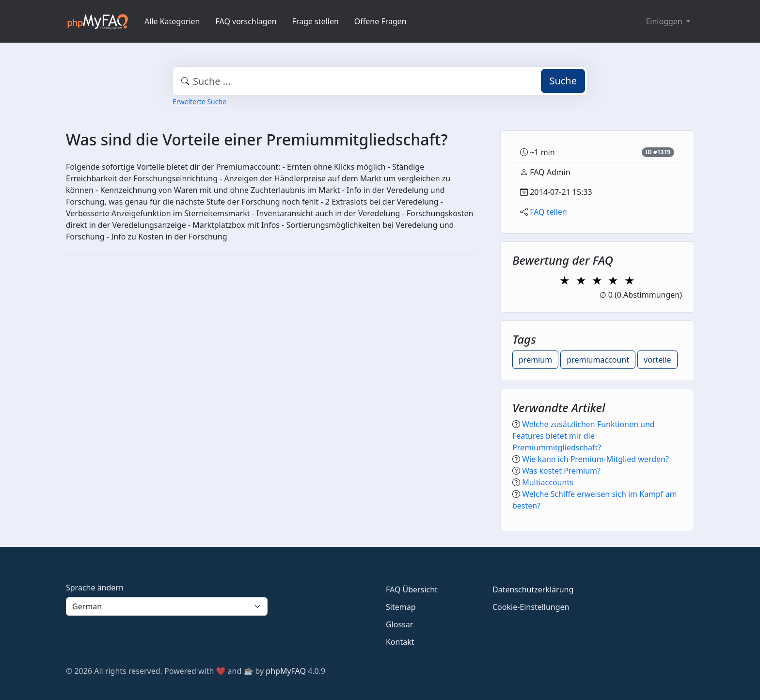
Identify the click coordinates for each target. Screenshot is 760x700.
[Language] (167, 606)
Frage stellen (316, 21)
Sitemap (401, 607)
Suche (563, 81)
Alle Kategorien (172, 21)
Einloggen (665, 21)
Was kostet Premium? (561, 471)
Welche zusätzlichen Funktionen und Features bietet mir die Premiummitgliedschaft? (584, 436)
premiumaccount (598, 360)
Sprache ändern (95, 588)
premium (535, 360)
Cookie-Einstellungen (531, 607)
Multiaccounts (548, 482)
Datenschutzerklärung (533, 589)
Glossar (399, 624)
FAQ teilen (548, 212)
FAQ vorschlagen (246, 21)
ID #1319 (658, 152)
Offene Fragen (380, 21)
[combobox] (380, 81)
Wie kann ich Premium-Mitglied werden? (595, 459)
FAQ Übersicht (412, 589)
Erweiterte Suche (199, 102)
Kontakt (400, 642)
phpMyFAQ (286, 671)
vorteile (657, 360)
